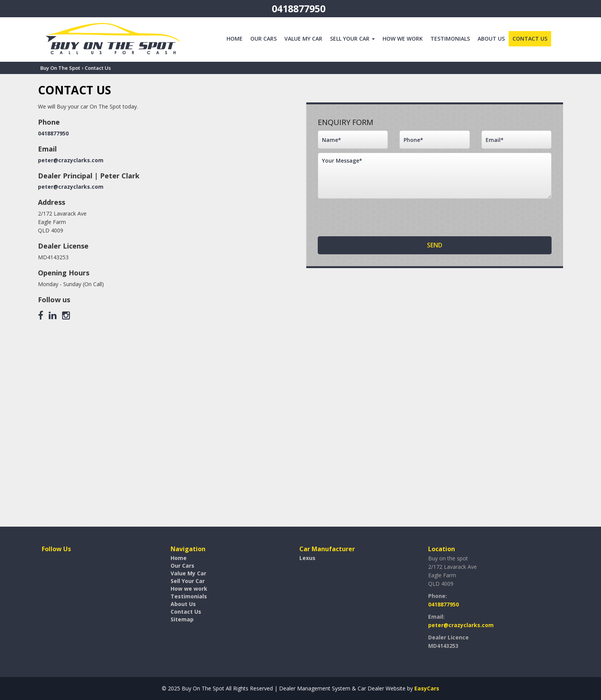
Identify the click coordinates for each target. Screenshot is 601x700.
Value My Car (303, 39)
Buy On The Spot (60, 68)
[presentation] (376, 217)
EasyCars (427, 688)
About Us (491, 39)
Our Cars (264, 39)
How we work (403, 39)
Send (435, 245)
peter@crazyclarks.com (71, 160)
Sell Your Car (352, 39)
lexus (307, 558)
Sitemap (182, 619)
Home (235, 39)
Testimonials (450, 39)
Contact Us (530, 39)
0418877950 (299, 8)
